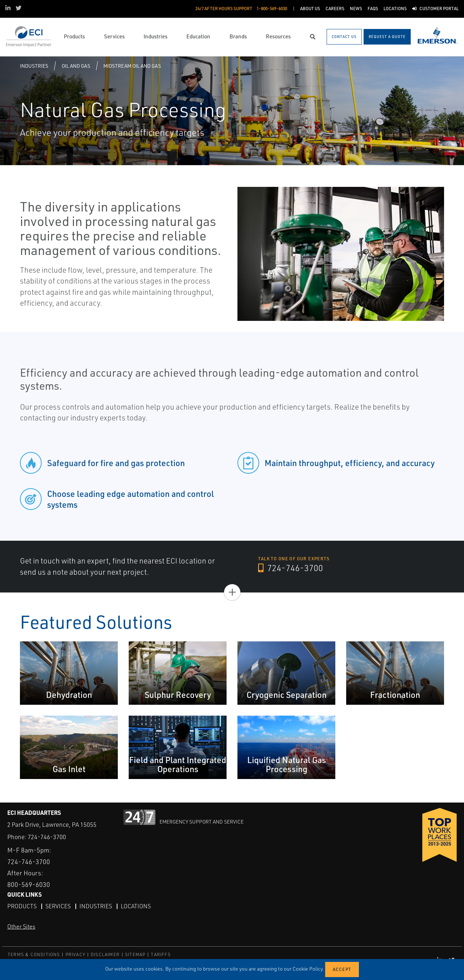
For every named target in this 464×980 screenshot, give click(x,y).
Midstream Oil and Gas (132, 66)
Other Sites (21, 926)
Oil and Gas (76, 66)
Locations (136, 906)
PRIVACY (75, 954)
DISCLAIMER (105, 954)
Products (22, 906)
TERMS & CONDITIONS (34, 954)
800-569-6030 (29, 884)
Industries (34, 66)
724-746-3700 (291, 568)
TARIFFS (161, 954)
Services (58, 906)
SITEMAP (135, 954)
